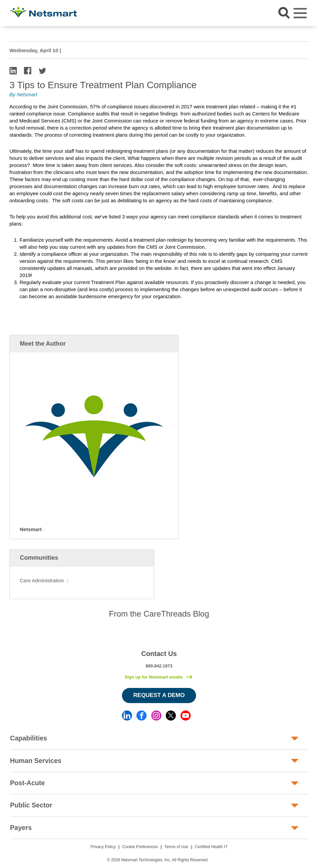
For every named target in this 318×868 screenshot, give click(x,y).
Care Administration (42, 580)
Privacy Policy (103, 847)
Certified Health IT (211, 847)
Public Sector (31, 805)
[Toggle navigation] (300, 13)
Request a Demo (159, 695)
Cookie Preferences (140, 847)
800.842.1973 (159, 666)
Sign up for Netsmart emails (154, 677)
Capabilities (29, 738)
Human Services (36, 761)
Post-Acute (27, 783)
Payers (21, 828)
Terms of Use (176, 847)
